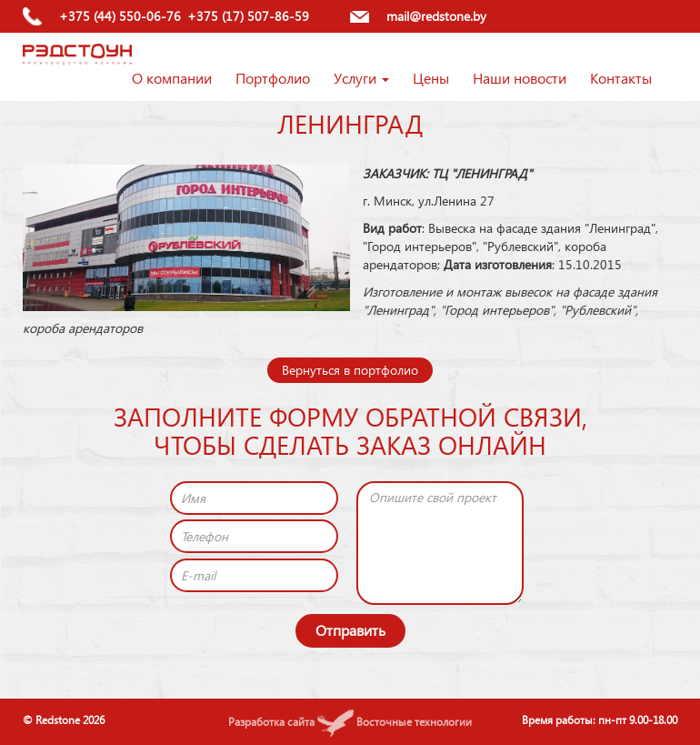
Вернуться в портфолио (350, 370)
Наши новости (520, 78)
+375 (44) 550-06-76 (120, 16)
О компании (172, 78)
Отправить (350, 630)
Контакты (621, 78)
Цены (431, 78)
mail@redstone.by (436, 16)
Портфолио (273, 78)
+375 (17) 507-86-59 (248, 16)
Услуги (361, 78)
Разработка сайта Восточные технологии (350, 722)
